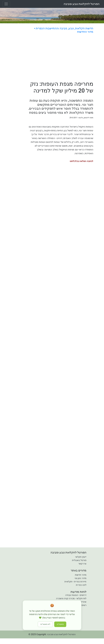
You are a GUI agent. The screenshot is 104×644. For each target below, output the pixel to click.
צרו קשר (82, 564)
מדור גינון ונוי (81, 578)
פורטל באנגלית (79, 560)
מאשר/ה (60, 624)
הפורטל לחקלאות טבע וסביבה (82, 4)
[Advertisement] (61, 58)
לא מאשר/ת (45, 624)
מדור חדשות (81, 575)
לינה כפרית (81, 585)
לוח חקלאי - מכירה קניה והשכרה (71, 598)
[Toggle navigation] (6, 4)
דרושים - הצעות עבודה (76, 595)
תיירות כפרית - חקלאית (75, 582)
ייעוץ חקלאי (81, 557)
